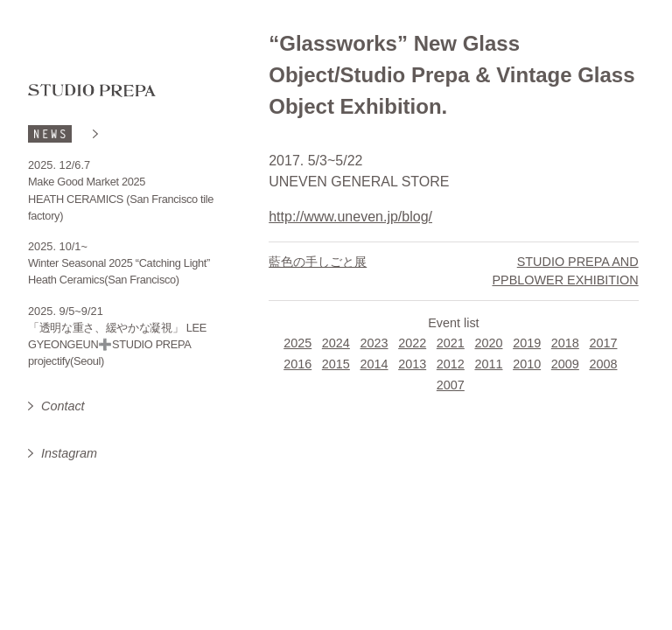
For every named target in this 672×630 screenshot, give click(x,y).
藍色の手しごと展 (318, 262)
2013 (412, 364)
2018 (565, 343)
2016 (297, 364)
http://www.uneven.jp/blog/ (350, 217)
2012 (451, 364)
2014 (374, 364)
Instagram (69, 453)
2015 (336, 364)
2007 (451, 385)
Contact (63, 406)
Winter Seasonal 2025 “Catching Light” (119, 263)
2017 (603, 343)
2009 (565, 364)
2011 (488, 364)
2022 (412, 343)
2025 (297, 343)
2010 (527, 364)
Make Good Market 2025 (87, 182)
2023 (374, 343)
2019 (527, 343)
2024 (336, 343)
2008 (603, 364)
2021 (451, 343)
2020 (488, 343)
